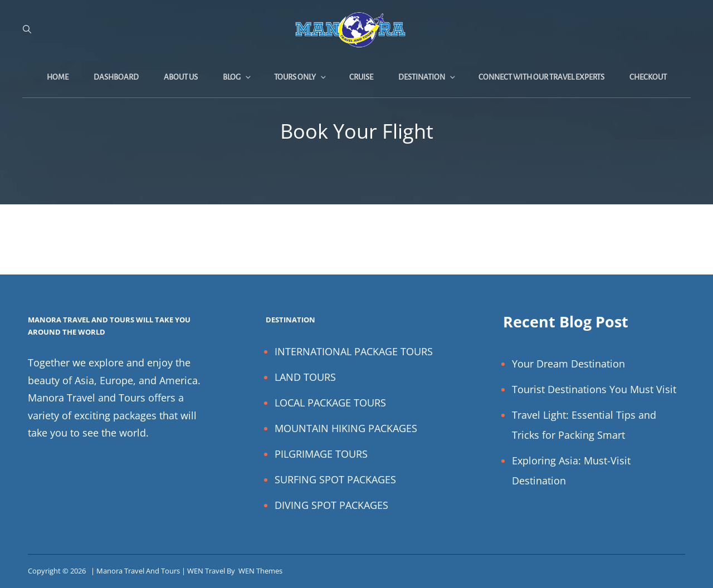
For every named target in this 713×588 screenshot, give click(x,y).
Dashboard (116, 77)
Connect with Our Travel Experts (541, 77)
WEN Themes (260, 571)
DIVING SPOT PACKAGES (331, 505)
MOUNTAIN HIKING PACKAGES (346, 428)
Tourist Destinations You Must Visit (594, 389)
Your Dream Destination (568, 364)
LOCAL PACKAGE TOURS (330, 403)
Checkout (648, 77)
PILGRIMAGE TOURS (321, 454)
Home (58, 77)
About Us (181, 77)
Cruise (361, 77)
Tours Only (301, 77)
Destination (428, 77)
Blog (238, 77)
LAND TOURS (305, 377)
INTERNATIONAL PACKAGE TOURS (354, 351)
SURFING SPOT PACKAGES (335, 479)
